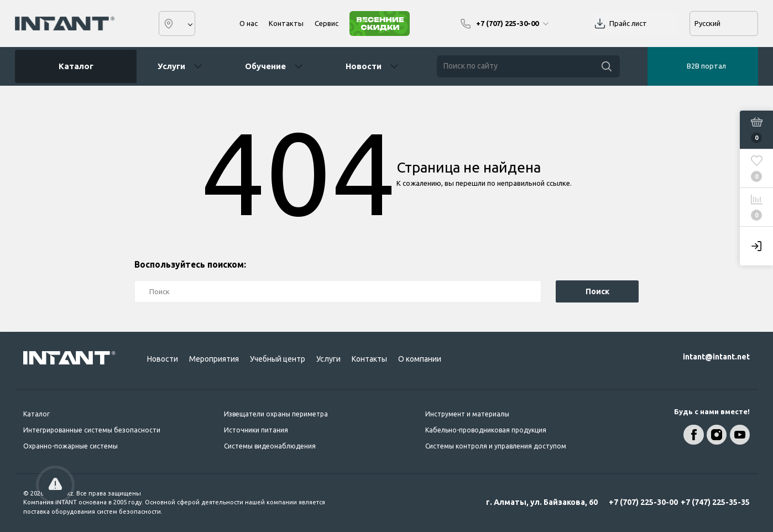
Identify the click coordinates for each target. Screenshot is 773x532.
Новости (364, 66)
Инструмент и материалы (467, 414)
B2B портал (706, 66)
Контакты (286, 23)
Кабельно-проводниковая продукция (486, 430)
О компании (420, 359)
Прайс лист (628, 23)
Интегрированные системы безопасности (92, 430)
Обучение (265, 66)
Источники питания (256, 430)
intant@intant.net (716, 357)
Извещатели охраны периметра (276, 414)
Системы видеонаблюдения (270, 446)
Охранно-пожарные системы (70, 446)
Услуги (171, 66)
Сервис (327, 23)
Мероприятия (214, 359)
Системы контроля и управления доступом (496, 446)
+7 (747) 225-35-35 (715, 502)
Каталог (72, 66)
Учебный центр (278, 359)
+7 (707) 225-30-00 (643, 502)
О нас (249, 23)
